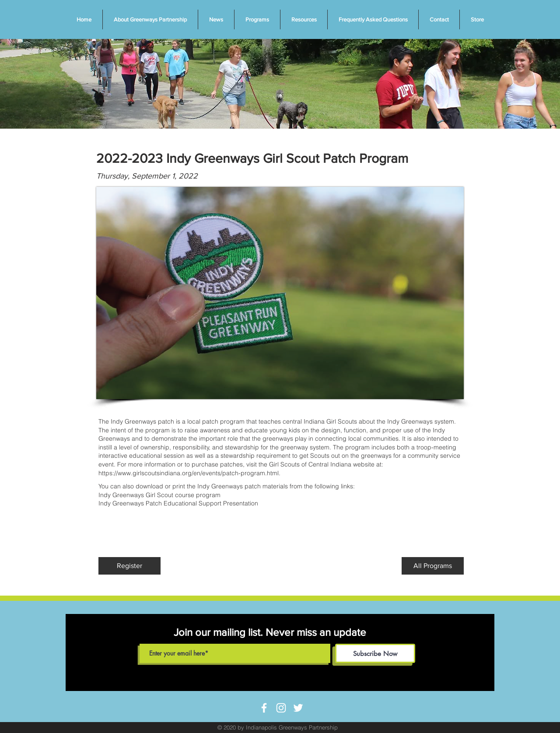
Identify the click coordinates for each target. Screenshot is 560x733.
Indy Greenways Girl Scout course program (159, 495)
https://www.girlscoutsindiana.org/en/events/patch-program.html (189, 473)
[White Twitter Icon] (298, 708)
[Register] (129, 566)
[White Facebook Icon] (264, 708)
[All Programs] (433, 566)
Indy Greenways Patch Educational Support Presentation (178, 503)
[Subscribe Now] (375, 653)
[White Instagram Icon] (281, 708)
